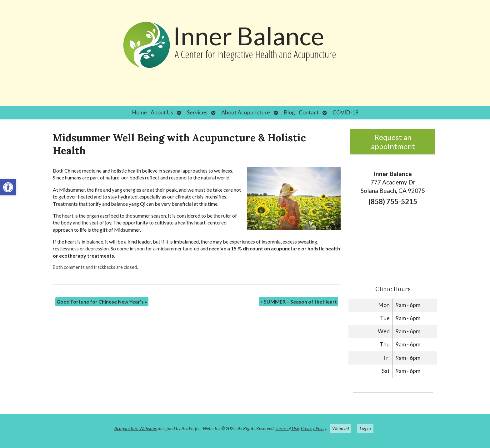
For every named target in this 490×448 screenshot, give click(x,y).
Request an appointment (393, 142)
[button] (8, 187)
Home (139, 112)
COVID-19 (345, 112)
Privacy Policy (314, 428)
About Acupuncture (246, 112)
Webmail (340, 428)
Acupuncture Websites (136, 428)
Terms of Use (287, 428)
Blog (289, 112)
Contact (309, 112)
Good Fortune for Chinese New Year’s (102, 302)
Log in (365, 428)
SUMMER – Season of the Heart (299, 302)
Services (197, 112)
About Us (162, 112)
